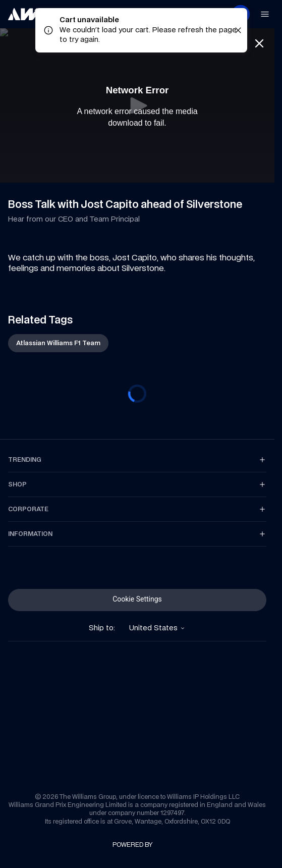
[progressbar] (137, 394)
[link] (25, 14)
